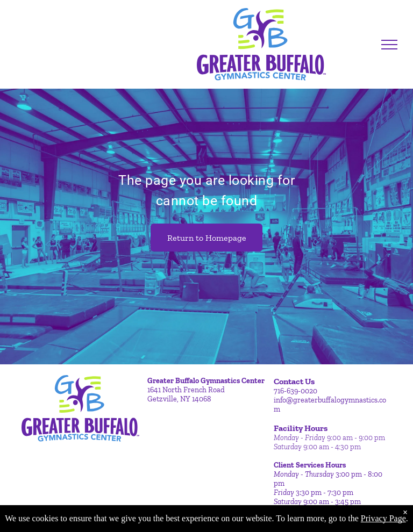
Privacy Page (383, 518)
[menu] (389, 45)
